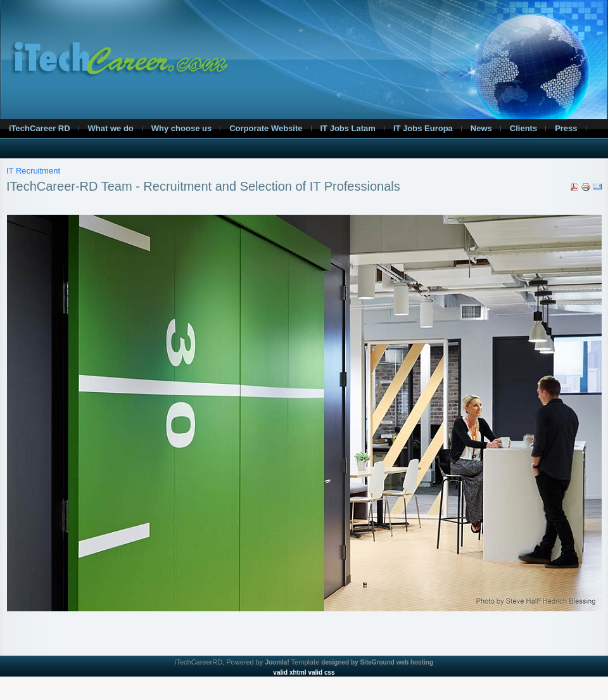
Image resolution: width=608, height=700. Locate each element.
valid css (321, 672)
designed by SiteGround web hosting (377, 662)
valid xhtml (289, 672)
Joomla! (277, 662)
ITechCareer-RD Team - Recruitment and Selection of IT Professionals (203, 186)
